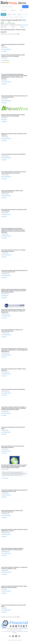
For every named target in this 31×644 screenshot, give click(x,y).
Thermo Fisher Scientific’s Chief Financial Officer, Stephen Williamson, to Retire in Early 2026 (14, 587)
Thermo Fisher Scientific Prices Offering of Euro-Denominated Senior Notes (12, 330)
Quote (5, 27)
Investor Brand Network (6, 60)
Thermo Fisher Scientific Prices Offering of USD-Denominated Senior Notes (12, 191)
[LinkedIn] (16, 636)
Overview (3, 17)
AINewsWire (5, 120)
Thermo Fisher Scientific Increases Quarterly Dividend (13, 154)
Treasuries (21, 17)
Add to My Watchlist (25, 25)
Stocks (9, 14)
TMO (23, 20)
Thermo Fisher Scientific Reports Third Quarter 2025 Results (13, 428)
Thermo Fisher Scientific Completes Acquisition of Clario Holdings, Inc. (14, 134)
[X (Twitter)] (10, 636)
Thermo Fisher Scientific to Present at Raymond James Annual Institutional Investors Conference (14, 172)
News (7, 17)
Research (22, 27)
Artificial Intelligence (7, 62)
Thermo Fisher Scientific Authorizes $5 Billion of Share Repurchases (14, 370)
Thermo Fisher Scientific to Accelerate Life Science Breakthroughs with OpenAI (13, 447)
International (16, 17)
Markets (3, 14)
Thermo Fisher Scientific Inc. (7, 49)
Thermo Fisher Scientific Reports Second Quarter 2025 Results (14, 606)
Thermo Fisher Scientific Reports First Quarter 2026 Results (13, 45)
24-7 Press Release (5, 478)
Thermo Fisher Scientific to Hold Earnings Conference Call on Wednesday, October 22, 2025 (14, 491)
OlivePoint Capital (6, 296)
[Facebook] (13, 636)
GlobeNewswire (5, 122)
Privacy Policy (21, 631)
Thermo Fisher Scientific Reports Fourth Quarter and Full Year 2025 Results (14, 210)
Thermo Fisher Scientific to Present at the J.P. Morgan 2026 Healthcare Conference (13, 251)
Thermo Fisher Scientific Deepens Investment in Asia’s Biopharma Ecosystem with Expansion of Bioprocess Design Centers (13, 311)
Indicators (22, 10)
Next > (18, 34)
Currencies (11, 17)
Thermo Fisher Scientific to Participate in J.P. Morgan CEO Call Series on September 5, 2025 (14, 568)
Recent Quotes (4, 10)
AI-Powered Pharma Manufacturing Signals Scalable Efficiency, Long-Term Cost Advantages (13, 56)
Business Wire (5, 51)
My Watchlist (13, 10)
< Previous (3, 34)
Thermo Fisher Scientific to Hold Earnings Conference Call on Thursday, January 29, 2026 (14, 271)
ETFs (15, 14)
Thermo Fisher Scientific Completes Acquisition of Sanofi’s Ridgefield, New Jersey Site (14, 530)
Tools (20, 14)
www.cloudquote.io (24, 628)
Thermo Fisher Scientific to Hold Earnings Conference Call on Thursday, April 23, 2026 (14, 97)
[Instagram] (19, 636)
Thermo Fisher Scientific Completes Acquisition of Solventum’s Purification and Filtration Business (13, 549)
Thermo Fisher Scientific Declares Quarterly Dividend (13, 389)
